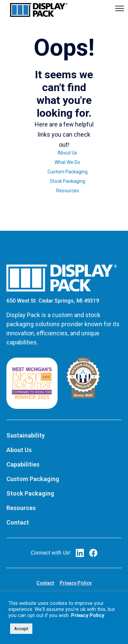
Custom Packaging (68, 172)
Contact (18, 522)
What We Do (67, 162)
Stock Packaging (68, 181)
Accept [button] (21, 629)
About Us (67, 153)
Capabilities (23, 464)
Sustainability (26, 435)
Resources (68, 191)
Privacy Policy (76, 583)
